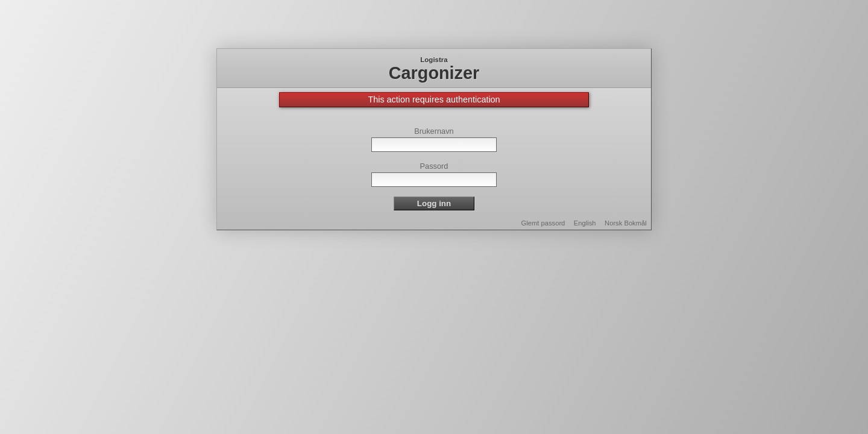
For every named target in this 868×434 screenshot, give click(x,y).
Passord (434, 166)
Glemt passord (543, 223)
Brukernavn (434, 131)
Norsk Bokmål (626, 223)
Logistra (434, 60)
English (585, 223)
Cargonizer (434, 73)
